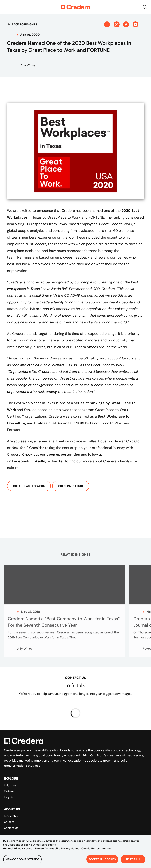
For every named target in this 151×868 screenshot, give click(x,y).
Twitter (58, 461)
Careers (9, 822)
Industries (10, 785)
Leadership (11, 816)
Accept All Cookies (102, 861)
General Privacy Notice (18, 850)
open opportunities (63, 455)
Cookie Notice (91, 850)
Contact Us (11, 828)
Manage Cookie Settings (22, 861)
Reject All (133, 861)
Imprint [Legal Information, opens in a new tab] (106, 850)
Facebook (21, 461)
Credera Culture (71, 486)
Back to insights (22, 24)
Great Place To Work (29, 486)
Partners (9, 791)
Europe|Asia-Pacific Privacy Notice (57, 850)
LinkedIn (38, 461)
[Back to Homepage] (75, 7)
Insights (9, 797)
